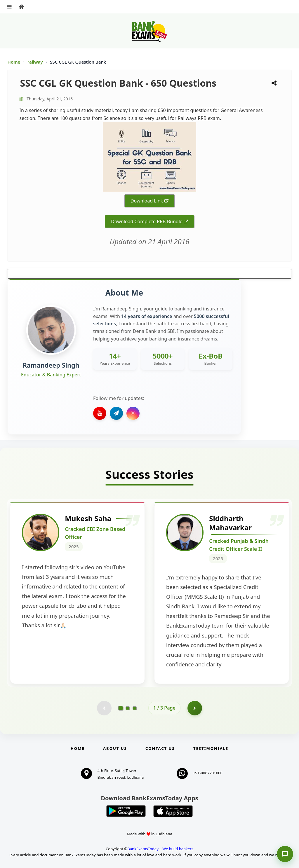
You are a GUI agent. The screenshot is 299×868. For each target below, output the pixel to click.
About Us (115, 748)
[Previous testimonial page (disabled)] (104, 708)
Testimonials (211, 748)
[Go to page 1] (121, 708)
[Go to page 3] (135, 708)
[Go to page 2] (128, 708)
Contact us (160, 748)
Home (14, 62)
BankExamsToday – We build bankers (160, 849)
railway (36, 62)
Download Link (147, 201)
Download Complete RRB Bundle (147, 221)
